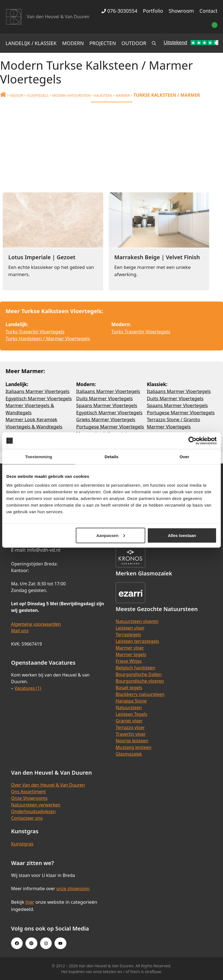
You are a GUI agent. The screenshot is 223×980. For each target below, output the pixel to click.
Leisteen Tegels (132, 714)
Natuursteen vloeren (137, 621)
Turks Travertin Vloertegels (35, 332)
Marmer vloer (130, 648)
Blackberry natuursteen (140, 694)
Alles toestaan (182, 535)
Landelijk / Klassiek (31, 43)
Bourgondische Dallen (139, 674)
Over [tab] (184, 457)
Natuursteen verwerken (36, 805)
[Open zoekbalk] (154, 43)
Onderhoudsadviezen (33, 811)
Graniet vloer (129, 721)
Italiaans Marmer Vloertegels (37, 391)
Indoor (17, 95)
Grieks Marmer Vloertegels (106, 419)
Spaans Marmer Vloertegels (107, 405)
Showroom (181, 11)
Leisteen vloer (130, 628)
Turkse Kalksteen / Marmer (167, 95)
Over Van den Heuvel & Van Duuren (48, 785)
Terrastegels (128, 635)
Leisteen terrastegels (137, 641)
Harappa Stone (131, 701)
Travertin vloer (131, 734)
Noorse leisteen (132, 741)
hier (30, 902)
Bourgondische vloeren (140, 681)
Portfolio (153, 11)
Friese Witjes (129, 661)
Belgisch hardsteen (135, 668)
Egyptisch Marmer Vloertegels (39, 398)
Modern (73, 43)
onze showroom (73, 889)
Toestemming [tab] (39, 457)
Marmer (123, 95)
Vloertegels (38, 95)
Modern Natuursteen (71, 95)
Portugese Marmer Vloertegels (110, 427)
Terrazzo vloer (130, 727)
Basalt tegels (129, 688)
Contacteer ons (27, 818)
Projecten (103, 43)
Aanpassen (111, 535)
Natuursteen (129, 708)
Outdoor (134, 43)
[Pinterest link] (31, 943)
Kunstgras (22, 844)
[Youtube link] (60, 943)
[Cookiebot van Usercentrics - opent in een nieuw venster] (192, 441)
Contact (208, 11)
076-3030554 (119, 11)
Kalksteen (103, 95)
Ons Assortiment (28, 792)
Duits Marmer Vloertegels (104, 398)
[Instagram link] (46, 943)
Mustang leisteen (133, 747)
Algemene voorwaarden (36, 624)
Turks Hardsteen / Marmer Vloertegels (48, 338)
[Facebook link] (17, 943)
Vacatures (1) (28, 688)
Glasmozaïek (129, 754)
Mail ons (20, 631)
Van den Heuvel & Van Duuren (58, 17)
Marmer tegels (131, 654)
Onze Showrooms (29, 798)
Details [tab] (111, 457)
